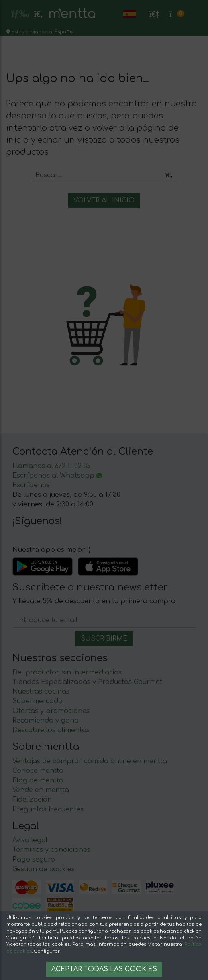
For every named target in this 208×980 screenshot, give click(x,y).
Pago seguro (34, 860)
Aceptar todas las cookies (104, 969)
